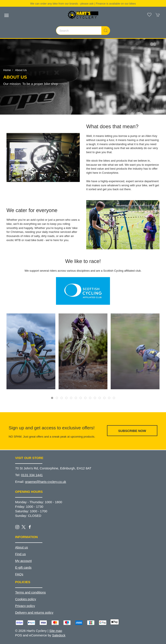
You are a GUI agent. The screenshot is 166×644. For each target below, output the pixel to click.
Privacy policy (25, 606)
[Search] (83, 31)
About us (21, 70)
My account (23, 561)
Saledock (59, 635)
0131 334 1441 (32, 475)
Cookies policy (26, 599)
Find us (20, 554)
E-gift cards (23, 567)
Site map (56, 631)
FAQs (19, 574)
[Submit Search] (106, 31)
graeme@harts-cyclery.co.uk (46, 482)
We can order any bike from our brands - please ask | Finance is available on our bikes (83, 4)
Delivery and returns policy (34, 612)
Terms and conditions (30, 592)
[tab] (52, 398)
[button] (6, 15)
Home (7, 70)
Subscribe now (132, 431)
